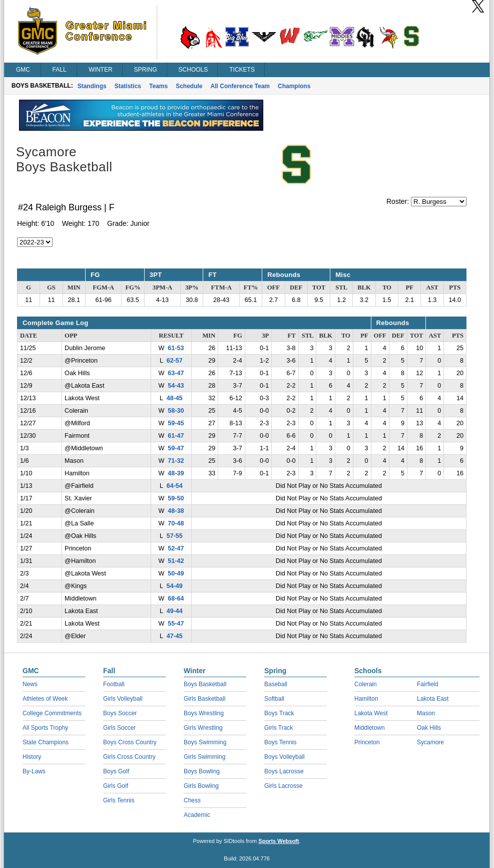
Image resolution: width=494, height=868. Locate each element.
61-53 (176, 348)
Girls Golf (116, 786)
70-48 (176, 523)
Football (114, 684)
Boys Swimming (205, 742)
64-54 (175, 486)
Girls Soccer (119, 728)
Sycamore (430, 742)
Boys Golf (116, 771)
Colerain (366, 684)
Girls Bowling (201, 786)
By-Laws (34, 771)
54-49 (175, 586)
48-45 (175, 398)
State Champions (46, 742)
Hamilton (366, 699)
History (32, 757)
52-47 (176, 548)
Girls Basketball (204, 699)
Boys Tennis (280, 742)
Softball (274, 699)
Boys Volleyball (285, 757)
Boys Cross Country (130, 742)
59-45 (176, 423)
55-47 (176, 624)
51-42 (176, 561)
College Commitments (52, 713)
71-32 (176, 461)
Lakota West (371, 713)
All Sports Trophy (45, 728)
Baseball (276, 684)
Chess (192, 800)
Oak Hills (429, 728)
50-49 (176, 573)
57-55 (175, 536)
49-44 (175, 611)
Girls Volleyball (123, 699)
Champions (294, 86)
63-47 (176, 373)
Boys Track (279, 713)
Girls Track (279, 728)
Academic (197, 815)
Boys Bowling (202, 771)
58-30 (176, 411)
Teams (158, 86)
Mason (426, 713)
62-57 (175, 361)
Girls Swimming (204, 757)
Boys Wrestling (204, 713)
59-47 (176, 448)
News (30, 684)
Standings (92, 86)
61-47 (176, 436)
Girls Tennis (119, 800)
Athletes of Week (45, 699)
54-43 (176, 386)
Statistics (128, 86)
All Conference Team (240, 86)
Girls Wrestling (203, 728)
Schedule (189, 86)
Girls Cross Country (129, 757)
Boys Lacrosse (284, 771)
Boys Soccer (120, 713)
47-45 (175, 636)
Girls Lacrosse (284, 786)
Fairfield (428, 684)
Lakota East (433, 699)
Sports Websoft (279, 841)
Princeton (367, 742)
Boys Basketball (205, 684)
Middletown (370, 728)
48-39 (176, 473)
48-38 (176, 511)
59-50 (176, 498)
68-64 (176, 599)
